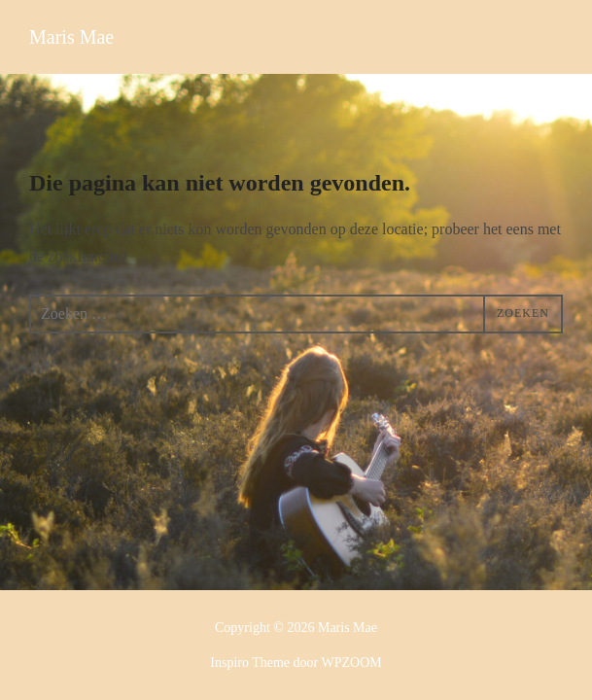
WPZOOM (351, 663)
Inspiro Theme (250, 663)
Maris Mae (71, 37)
